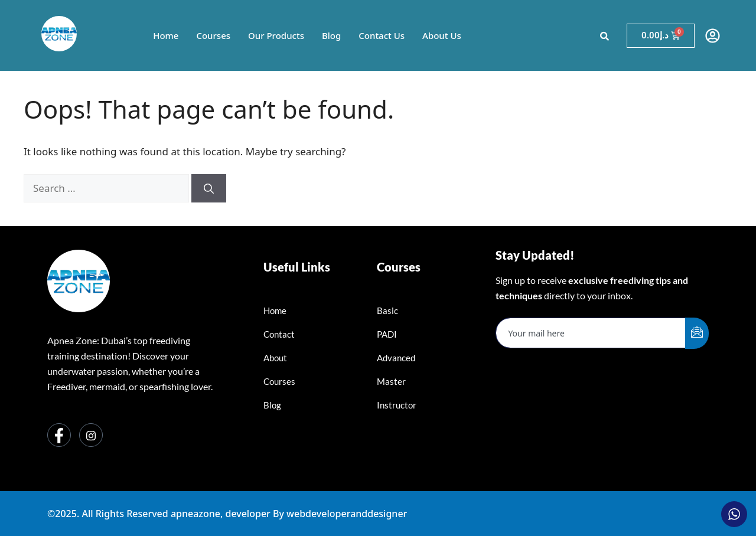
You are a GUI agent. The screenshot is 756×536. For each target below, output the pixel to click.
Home (166, 35)
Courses (213, 35)
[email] (591, 333)
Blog (331, 35)
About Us (442, 35)
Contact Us (382, 35)
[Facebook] (59, 435)
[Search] (209, 188)
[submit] (697, 333)
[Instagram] (91, 435)
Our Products (276, 35)
